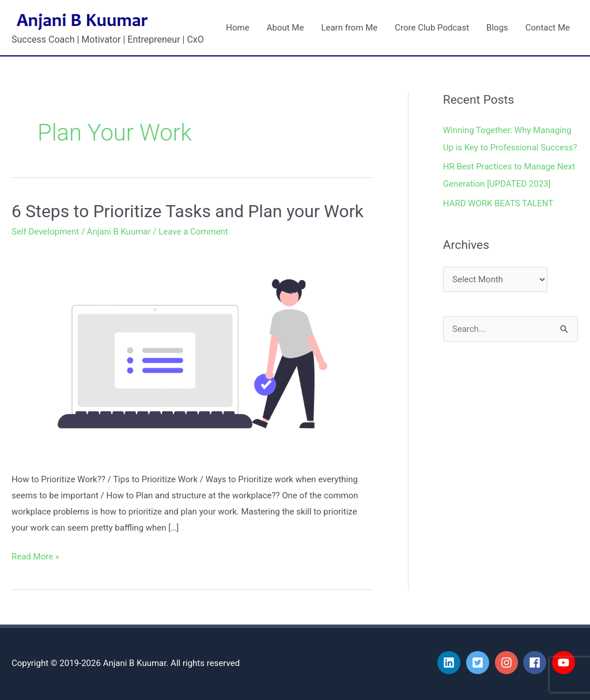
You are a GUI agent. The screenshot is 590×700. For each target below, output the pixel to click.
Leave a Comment (193, 232)
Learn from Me (349, 28)
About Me (285, 28)
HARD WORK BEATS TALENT (498, 203)
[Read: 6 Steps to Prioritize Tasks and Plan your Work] (192, 353)
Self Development (45, 232)
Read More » (35, 555)
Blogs (497, 28)
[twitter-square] (479, 663)
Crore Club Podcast (432, 28)
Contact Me (548, 28)
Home (237, 28)
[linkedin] (451, 663)
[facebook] (536, 663)
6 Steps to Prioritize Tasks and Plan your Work (188, 211)
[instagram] (508, 663)
